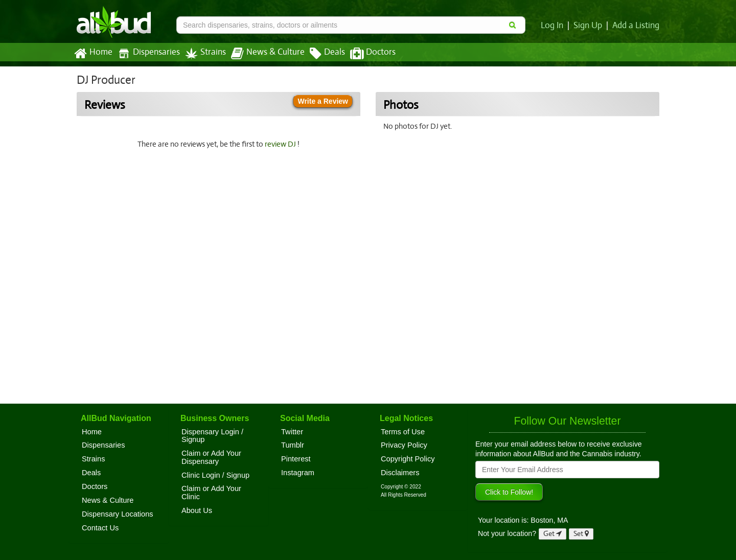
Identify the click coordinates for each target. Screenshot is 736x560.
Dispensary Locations (118, 514)
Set (581, 534)
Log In (554, 26)
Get (553, 534)
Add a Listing (636, 26)
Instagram (298, 473)
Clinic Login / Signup (215, 475)
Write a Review (323, 101)
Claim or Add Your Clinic (211, 493)
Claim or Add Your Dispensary (211, 457)
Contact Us (100, 528)
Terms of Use (403, 432)
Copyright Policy (408, 459)
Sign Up (590, 26)
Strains (202, 53)
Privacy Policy (404, 445)
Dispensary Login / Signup (212, 436)
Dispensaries (147, 53)
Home (93, 54)
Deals (320, 54)
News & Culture (262, 54)
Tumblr (293, 445)
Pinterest (296, 459)
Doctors (364, 54)
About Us (197, 510)
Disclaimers (400, 473)
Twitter (292, 432)
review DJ (282, 144)
